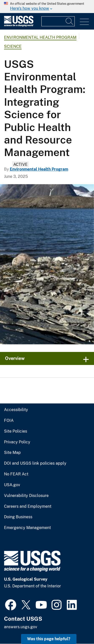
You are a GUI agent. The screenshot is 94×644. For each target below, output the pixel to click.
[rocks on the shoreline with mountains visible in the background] (47, 264)
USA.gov (12, 485)
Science (13, 46)
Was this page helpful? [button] (49, 639)
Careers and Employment (28, 506)
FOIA (9, 421)
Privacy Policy (17, 442)
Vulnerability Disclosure (26, 496)
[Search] (70, 21)
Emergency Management (27, 528)
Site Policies (16, 431)
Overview (15, 358)
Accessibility (16, 410)
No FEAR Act (16, 474)
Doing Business (18, 517)
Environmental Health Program (40, 37)
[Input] (58, 21)
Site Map (12, 453)
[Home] (19, 25)
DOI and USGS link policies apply (35, 463)
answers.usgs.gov (21, 627)
